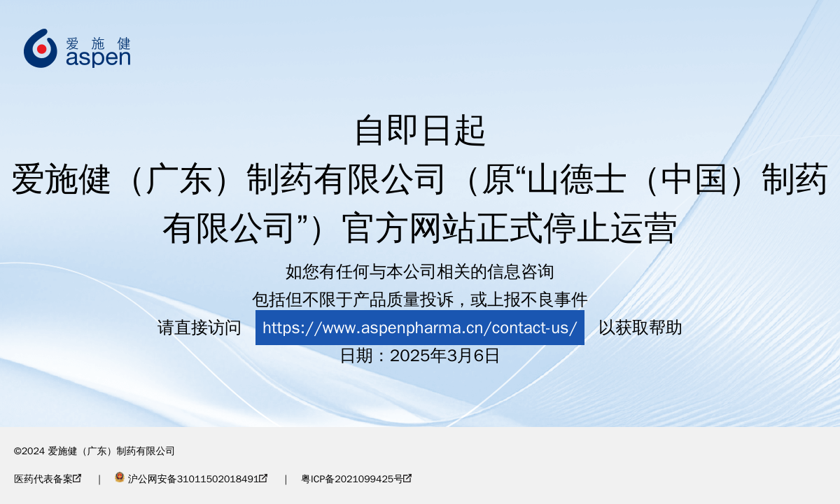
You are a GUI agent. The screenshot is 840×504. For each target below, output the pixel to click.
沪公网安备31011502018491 (191, 479)
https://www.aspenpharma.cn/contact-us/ (420, 328)
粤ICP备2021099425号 (356, 479)
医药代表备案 (48, 479)
